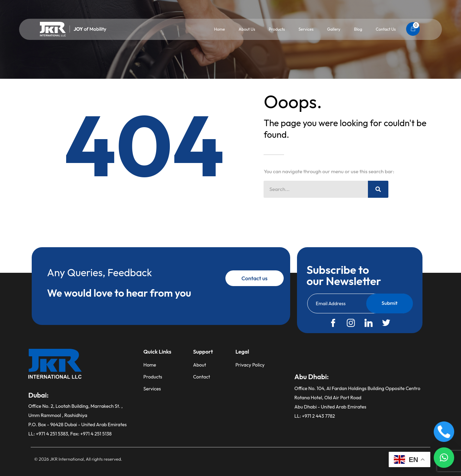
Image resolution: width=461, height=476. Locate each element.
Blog (358, 29)
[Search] (378, 189)
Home (220, 29)
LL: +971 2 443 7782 (315, 416)
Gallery (334, 29)
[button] (444, 458)
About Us (247, 29)
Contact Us (386, 29)
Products (277, 29)
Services (306, 29)
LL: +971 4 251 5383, (49, 434)
